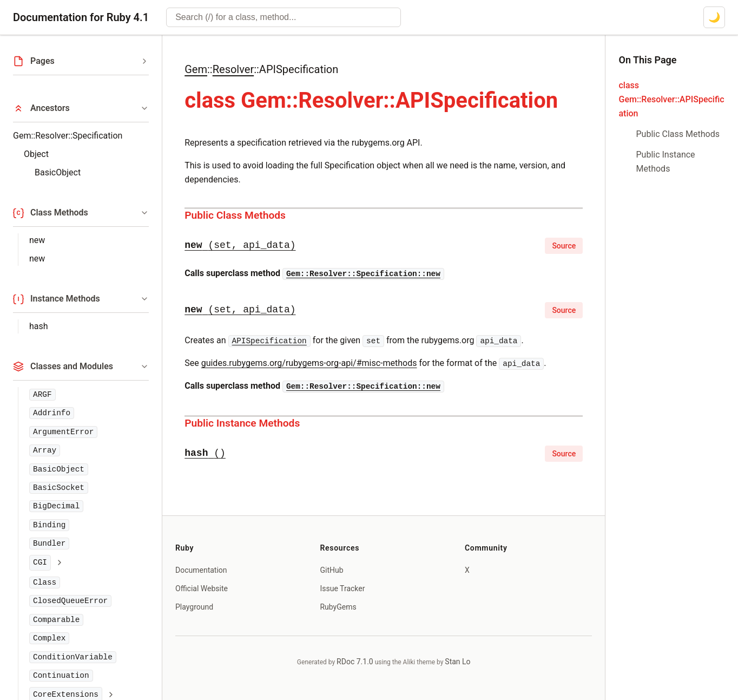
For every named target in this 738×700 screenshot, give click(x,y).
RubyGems (338, 607)
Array (45, 450)
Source (564, 246)
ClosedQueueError (70, 601)
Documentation (201, 570)
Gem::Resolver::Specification (68, 136)
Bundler (49, 544)
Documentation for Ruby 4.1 (81, 17)
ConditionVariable (73, 657)
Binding (49, 525)
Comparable (56, 620)
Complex (49, 638)
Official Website (202, 588)
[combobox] (284, 17)
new (37, 240)
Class (45, 583)
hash (39, 326)
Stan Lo (457, 662)
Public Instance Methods (242, 423)
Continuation (61, 676)
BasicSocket (59, 488)
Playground (194, 607)
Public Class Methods (235, 215)
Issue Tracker (342, 588)
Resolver (233, 69)
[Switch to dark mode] (714, 17)
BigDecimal (56, 506)
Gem (196, 69)
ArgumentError (63, 432)
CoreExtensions (66, 695)
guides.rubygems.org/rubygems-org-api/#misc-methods (309, 363)
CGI (40, 562)
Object (36, 154)
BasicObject (58, 172)
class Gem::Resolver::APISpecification (671, 99)
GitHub (331, 570)
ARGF (42, 395)
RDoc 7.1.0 (355, 662)
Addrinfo (52, 413)
